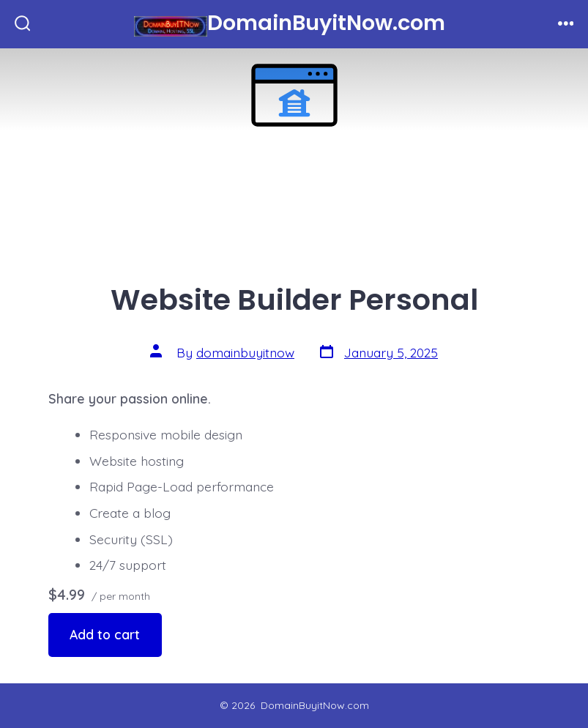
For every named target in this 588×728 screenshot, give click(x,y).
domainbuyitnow (245, 352)
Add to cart (105, 634)
